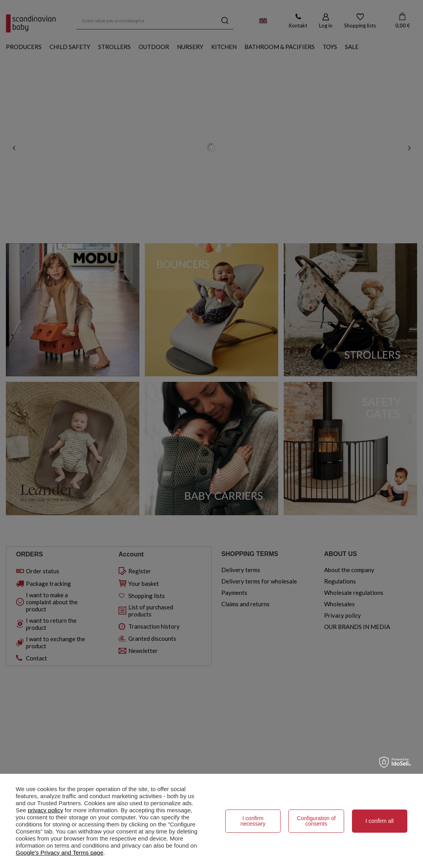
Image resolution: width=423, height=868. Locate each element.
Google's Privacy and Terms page (60, 852)
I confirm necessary (253, 821)
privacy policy (46, 810)
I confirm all (380, 821)
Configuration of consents (316, 821)
